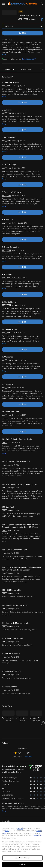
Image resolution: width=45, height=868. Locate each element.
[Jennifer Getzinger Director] (22, 723)
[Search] (42, 4)
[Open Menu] (3, 4)
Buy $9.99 (22, 33)
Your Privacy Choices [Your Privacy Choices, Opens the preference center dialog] (23, 858)
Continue (22, 864)
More (4, 55)
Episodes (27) (9, 69)
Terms (7, 831)
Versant (20, 829)
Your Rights (38, 836)
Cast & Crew (26, 69)
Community (17, 757)
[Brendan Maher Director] (8, 723)
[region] (22, 845)
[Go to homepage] (22, 4)
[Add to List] (42, 19)
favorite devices (29, 59)
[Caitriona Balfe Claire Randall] (36, 723)
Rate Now (28, 757)
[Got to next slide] (43, 723)
